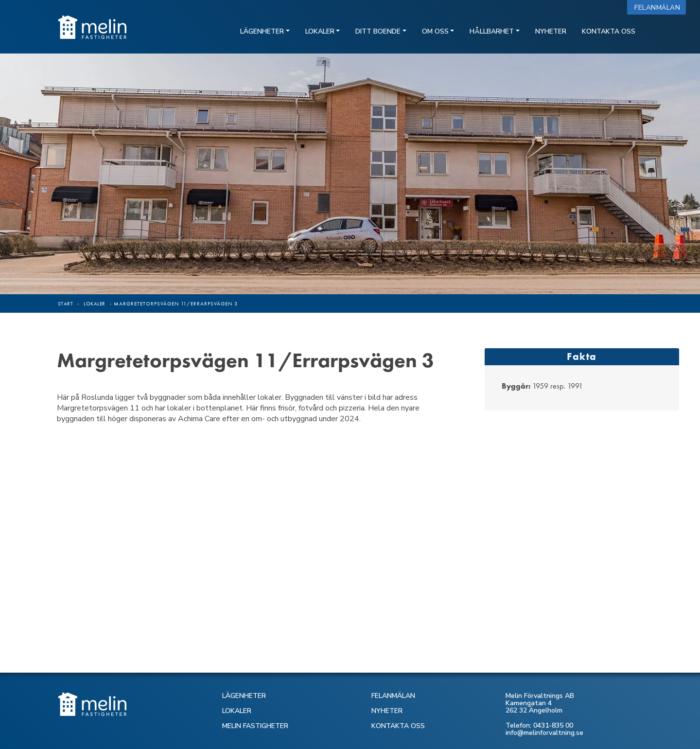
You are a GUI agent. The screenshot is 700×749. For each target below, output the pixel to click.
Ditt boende (378, 31)
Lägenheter (262, 31)
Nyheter (551, 31)
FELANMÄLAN (393, 696)
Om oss (435, 31)
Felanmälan (659, 8)
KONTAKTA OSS (398, 726)
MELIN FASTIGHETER (255, 726)
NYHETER (387, 711)
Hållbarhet (492, 31)
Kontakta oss (609, 31)
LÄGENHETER (244, 696)
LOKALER (237, 711)
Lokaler (320, 31)
